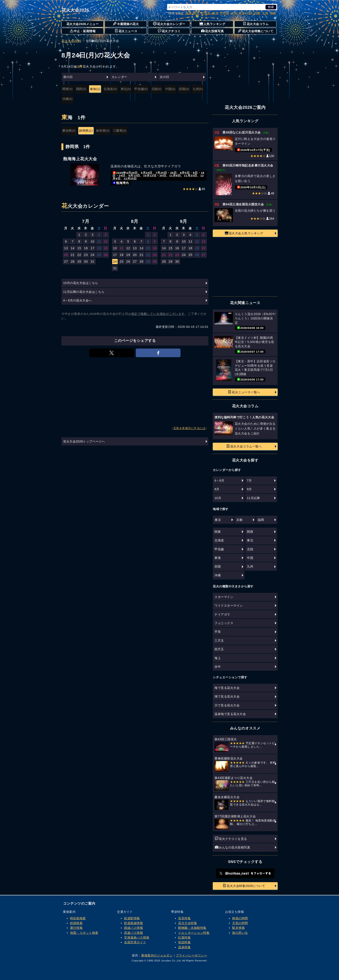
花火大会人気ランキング (244, 233)
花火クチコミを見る (231, 839)
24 (93, 255)
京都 (239, 520)
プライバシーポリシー (191, 955)
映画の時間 (240, 918)
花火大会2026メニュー (83, 24)
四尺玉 (219, 649)
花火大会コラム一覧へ (244, 446)
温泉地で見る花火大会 (230, 714)
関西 (196, 13)
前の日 (68, 77)
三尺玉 (219, 641)
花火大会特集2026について (244, 886)
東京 (218, 520)
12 (106, 241)
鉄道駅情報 (132, 918)
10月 (218, 498)
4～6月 (219, 480)
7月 (249, 480)
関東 (189, 13)
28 (73, 261)
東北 (215, 13)
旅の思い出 (240, 933)
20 (66, 255)
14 (73, 248)
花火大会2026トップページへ (84, 441)
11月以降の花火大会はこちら (84, 292)
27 (66, 261)
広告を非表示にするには (189, 428)
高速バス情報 (134, 933)
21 (73, 255)
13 (66, 248)
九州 (265, 13)
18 (99, 248)
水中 (218, 667)
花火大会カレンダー (169, 24)
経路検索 (76, 923)
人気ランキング (213, 24)
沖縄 (273, 13)
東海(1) (95, 89)
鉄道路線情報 (134, 923)
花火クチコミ (169, 31)
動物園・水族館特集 (192, 928)
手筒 (218, 632)
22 (79, 255)
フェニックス (224, 623)
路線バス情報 (134, 928)
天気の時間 (240, 923)
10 (93, 241)
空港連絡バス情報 (137, 937)
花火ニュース (126, 31)
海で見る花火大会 (227, 688)
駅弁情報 (238, 928)
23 (86, 255)
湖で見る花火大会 (227, 696)
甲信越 (225, 13)
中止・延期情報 (83, 31)
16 (86, 248)
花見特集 (184, 918)
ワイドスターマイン (229, 606)
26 (106, 255)
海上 (218, 658)
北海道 (206, 13)
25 (99, 255)
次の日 (165, 77)
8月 (217, 489)
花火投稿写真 (212, 31)
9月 (249, 489)
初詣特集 (184, 942)
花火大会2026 (75, 10)
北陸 (234, 13)
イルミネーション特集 (194, 933)
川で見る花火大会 (227, 705)
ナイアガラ (222, 614)
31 (93, 261)
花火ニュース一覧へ (244, 392)
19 (106, 248)
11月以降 (253, 498)
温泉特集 (184, 947)
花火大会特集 (188, 923)
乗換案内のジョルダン (157, 955)
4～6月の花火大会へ (78, 300)
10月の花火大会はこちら (81, 283)
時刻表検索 (78, 918)
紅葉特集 (184, 937)
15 (79, 248)
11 (99, 241)
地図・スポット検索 (84, 933)
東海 (242, 13)
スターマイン (224, 597)
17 (93, 248)
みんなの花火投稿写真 (233, 847)
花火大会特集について (256, 31)
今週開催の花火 (126, 24)
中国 (250, 13)
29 (79, 261)
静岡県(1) (86, 131)
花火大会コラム (256, 24)
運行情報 (76, 928)
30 (86, 261)
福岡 (261, 520)
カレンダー (119, 77)
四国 (257, 13)
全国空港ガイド (135, 942)
